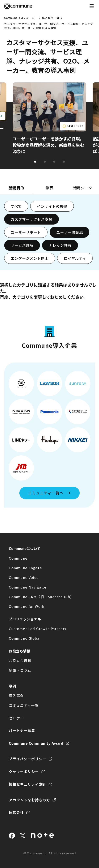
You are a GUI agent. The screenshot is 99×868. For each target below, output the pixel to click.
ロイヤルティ (75, 258)
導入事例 (16, 696)
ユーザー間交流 (70, 232)
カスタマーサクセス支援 (32, 219)
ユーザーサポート (26, 232)
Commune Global (25, 638)
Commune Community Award (36, 743)
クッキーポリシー (24, 772)
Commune (18, 558)
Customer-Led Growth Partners (38, 629)
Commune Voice (24, 577)
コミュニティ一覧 (24, 705)
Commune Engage (25, 568)
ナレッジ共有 (60, 245)
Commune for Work (27, 606)
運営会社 (16, 812)
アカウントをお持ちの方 (29, 800)
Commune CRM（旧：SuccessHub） (41, 597)
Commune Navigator (28, 587)
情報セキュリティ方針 (27, 784)
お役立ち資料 (20, 661)
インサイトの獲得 (52, 206)
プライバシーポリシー (28, 759)
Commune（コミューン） (21, 18)
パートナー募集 (22, 730)
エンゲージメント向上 (30, 258)
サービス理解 (22, 245)
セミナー (16, 718)
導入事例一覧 (51, 18)
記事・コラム (20, 670)
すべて (16, 206)
